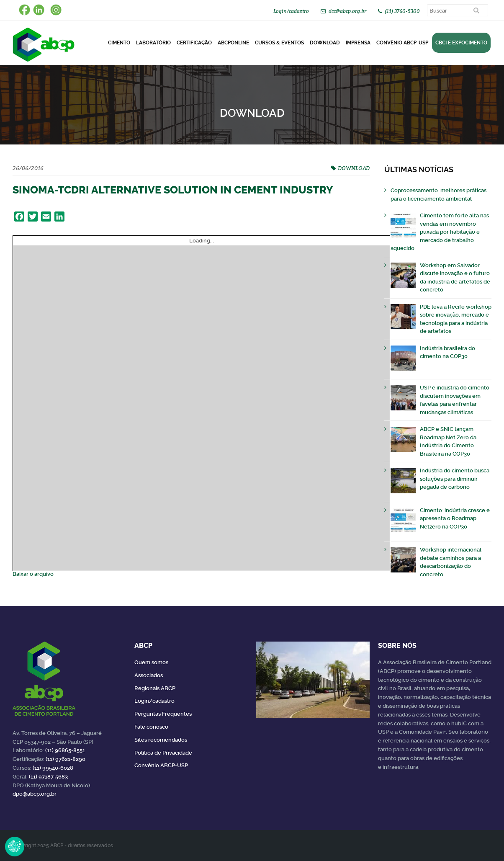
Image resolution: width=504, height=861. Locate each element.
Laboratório (153, 43)
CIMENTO (119, 43)
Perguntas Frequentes (163, 714)
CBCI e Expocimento (461, 43)
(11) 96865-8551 (65, 750)
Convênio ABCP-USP (402, 43)
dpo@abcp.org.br (35, 794)
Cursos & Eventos (279, 43)
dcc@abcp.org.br (347, 11)
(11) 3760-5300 (402, 11)
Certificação (194, 43)
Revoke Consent (15, 846)
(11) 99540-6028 (53, 768)
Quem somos (151, 662)
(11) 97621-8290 (66, 759)
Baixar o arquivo (33, 574)
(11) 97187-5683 (48, 777)
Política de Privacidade (163, 753)
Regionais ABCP (155, 688)
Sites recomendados (161, 740)
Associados (149, 675)
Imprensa (358, 43)
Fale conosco (151, 727)
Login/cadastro (291, 11)
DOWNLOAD (325, 43)
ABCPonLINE (233, 43)
